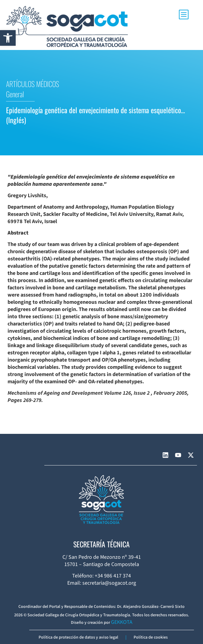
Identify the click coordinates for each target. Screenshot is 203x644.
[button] (8, 38)
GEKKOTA (122, 622)
